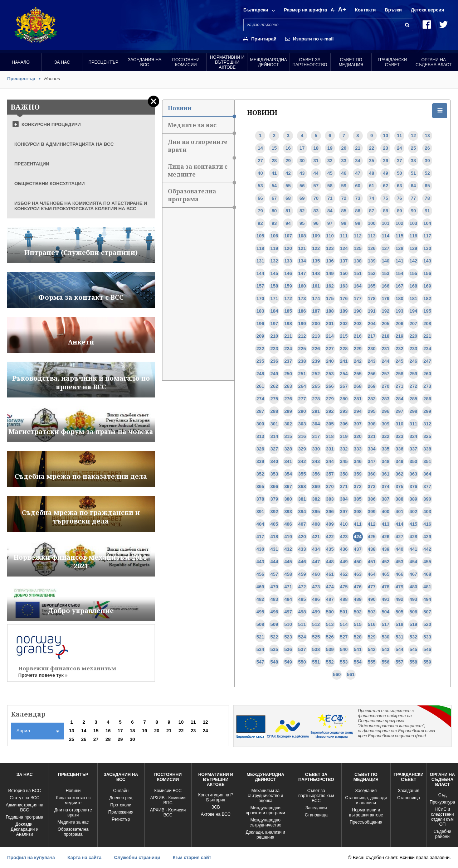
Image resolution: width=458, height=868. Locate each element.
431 (274, 549)
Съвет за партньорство (310, 62)
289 (288, 411)
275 (274, 399)
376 (413, 486)
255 (358, 374)
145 (274, 273)
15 (274, 148)
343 (316, 461)
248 (260, 374)
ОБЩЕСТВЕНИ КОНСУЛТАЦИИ (50, 184)
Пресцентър (103, 62)
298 (413, 411)
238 (302, 361)
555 (372, 662)
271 (400, 386)
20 (344, 148)
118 (260, 248)
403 (427, 512)
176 (344, 298)
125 (358, 248)
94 (288, 223)
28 (274, 161)
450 (358, 562)
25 (413, 148)
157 (260, 286)
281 (358, 399)
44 (316, 173)
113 (372, 236)
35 (371, 161)
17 (302, 148)
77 (413, 198)
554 (358, 662)
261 (260, 386)
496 (274, 612)
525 (316, 637)
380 (288, 499)
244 (386, 361)
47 (357, 173)
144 (260, 273)
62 (385, 186)
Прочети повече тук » (43, 675)
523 (288, 637)
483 (274, 599)
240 (330, 361)
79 (260, 211)
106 (274, 236)
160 (302, 286)
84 (330, 211)
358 (344, 474)
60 (357, 186)
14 (260, 148)
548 (274, 662)
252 (316, 374)
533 (427, 637)
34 (357, 161)
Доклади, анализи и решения (265, 835)
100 (372, 223)
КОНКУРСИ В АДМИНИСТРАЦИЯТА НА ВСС (64, 144)
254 (344, 374)
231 (386, 349)
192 (386, 311)
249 (274, 374)
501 (344, 612)
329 (302, 449)
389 (413, 499)
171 (274, 298)
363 (413, 474)
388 (400, 499)
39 (427, 161)
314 (274, 436)
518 (400, 624)
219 (400, 336)
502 (358, 612)
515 (358, 624)
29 (288, 161)
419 (288, 537)
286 (427, 399)
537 (302, 649)
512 (316, 624)
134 (302, 261)
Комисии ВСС (168, 791)
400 (386, 512)
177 (358, 298)
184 (274, 311)
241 (344, 361)
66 (260, 198)
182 (427, 298)
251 (302, 374)
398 (358, 512)
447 (316, 562)
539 (330, 649)
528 (358, 637)
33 (344, 161)
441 (413, 549)
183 (260, 311)
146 (288, 273)
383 (330, 499)
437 (358, 549)
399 (372, 512)
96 (316, 223)
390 (427, 499)
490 (372, 599)
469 (260, 587)
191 (372, 311)
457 (274, 574)
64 (413, 186)
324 (413, 436)
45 (330, 173)
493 (413, 599)
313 (260, 436)
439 (386, 549)
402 (413, 512)
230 (372, 349)
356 (316, 474)
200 (316, 324)
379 (274, 499)
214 (330, 336)
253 (330, 374)
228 (344, 349)
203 (358, 324)
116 (413, 236)
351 (427, 461)
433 (302, 549)
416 (427, 524)
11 (399, 136)
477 (372, 587)
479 (400, 587)
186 (302, 311)
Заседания (316, 808)
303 (302, 424)
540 (344, 649)
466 (400, 574)
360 (372, 474)
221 (427, 336)
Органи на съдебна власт (433, 62)
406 (288, 524)
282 (372, 399)
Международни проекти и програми (265, 810)
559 (427, 662)
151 (358, 273)
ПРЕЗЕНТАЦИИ (32, 164)
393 (288, 512)
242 (358, 361)
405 (274, 524)
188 (330, 311)
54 (274, 186)
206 (400, 324)
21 (357, 148)
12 (413, 136)
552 (330, 662)
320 (358, 436)
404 (260, 524)
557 (400, 662)
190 (358, 311)
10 (385, 136)
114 (386, 236)
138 (358, 261)
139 (372, 261)
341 (288, 461)
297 (400, 411)
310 (400, 424)
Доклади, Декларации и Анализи (25, 829)
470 (274, 587)
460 (316, 574)
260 (427, 374)
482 (260, 599)
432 (288, 549)
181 (413, 298)
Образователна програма (201, 197)
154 (400, 273)
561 (351, 674)
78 (427, 198)
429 (427, 537)
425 (372, 537)
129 (413, 248)
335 (386, 449)
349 (400, 461)
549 (288, 662)
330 (316, 449)
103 (413, 223)
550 (302, 662)
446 (302, 562)
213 (316, 336)
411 (358, 524)
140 (386, 261)
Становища (316, 815)
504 (386, 612)
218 (386, 336)
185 (288, 311)
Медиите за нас (201, 127)
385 (358, 499)
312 (427, 424)
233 (413, 349)
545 (413, 649)
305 (330, 424)
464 (372, 574)
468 (427, 574)
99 (357, 223)
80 (274, 211)
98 (344, 223)
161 (316, 286)
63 (399, 186)
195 (427, 311)
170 (260, 298)
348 (386, 461)
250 (288, 374)
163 (344, 286)
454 (413, 562)
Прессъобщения (366, 822)
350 (413, 461)
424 (358, 537)
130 (427, 248)
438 (372, 549)
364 (427, 474)
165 (372, 286)
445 (288, 562)
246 (413, 361)
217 (372, 336)
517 (386, 624)
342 (302, 461)
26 (427, 148)
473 (316, 587)
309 (386, 424)
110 (330, 236)
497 (288, 612)
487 (330, 599)
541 (358, 649)
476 (358, 587)
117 (427, 236)
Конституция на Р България (216, 797)
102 (400, 223)
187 (316, 311)
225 (302, 349)
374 (386, 486)
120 (288, 248)
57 (316, 186)
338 (427, 449)
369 (316, 486)
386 (372, 499)
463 (358, 574)
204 (372, 324)
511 (302, 624)
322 (386, 436)
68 (288, 198)
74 (371, 198)
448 (330, 562)
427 (400, 537)
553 (344, 662)
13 (427, 136)
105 (260, 236)
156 (427, 273)
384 (344, 499)
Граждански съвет (392, 62)
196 (260, 324)
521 (260, 637)
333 (358, 449)
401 (400, 512)
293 (344, 411)
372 (358, 486)
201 (330, 324)
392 (274, 512)
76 (399, 198)
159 (288, 286)
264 (302, 386)
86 (357, 211)
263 (288, 386)
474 (330, 587)
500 (330, 612)
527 (344, 637)
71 (330, 198)
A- (333, 10)
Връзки (393, 10)
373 (372, 486)
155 (413, 273)
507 (427, 612)
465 (386, 574)
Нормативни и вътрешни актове (227, 62)
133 (288, 261)
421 (316, 537)
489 (358, 599)
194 (413, 311)
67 (274, 198)
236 (274, 361)
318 (330, 436)
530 (386, 637)
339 (260, 461)
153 (386, 273)
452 (386, 562)
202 (344, 324)
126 (372, 248)
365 (260, 486)
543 (386, 649)
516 (372, 624)
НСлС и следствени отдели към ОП (442, 817)
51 (413, 173)
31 (316, 161)
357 (330, 474)
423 (344, 537)
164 (358, 286)
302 (288, 424)
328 (288, 449)
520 (427, 624)
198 (288, 324)
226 (316, 349)
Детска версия (427, 10)
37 (399, 161)
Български (256, 10)
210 (274, 336)
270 (386, 386)
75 (385, 198)
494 (427, 599)
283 (386, 399)
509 (274, 624)
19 (330, 148)
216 (358, 336)
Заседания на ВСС (145, 62)
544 (400, 649)
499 (316, 612)
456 (260, 574)
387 (386, 499)
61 (371, 186)
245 (400, 361)
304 (316, 424)
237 (288, 361)
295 (372, 411)
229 (358, 349)
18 (316, 148)
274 (260, 399)
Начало (21, 62)
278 (316, 399)
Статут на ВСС (24, 798)
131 (260, 261)
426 (386, 537)
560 (337, 674)
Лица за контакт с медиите (73, 800)
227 (330, 349)
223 (274, 349)
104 (427, 223)
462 (344, 574)
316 (302, 436)
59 (344, 186)
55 (288, 186)
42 (288, 173)
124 (344, 248)
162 (330, 286)
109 (316, 236)
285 (413, 399)
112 (358, 236)
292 (330, 411)
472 (302, 587)
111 (344, 236)
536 (288, 649)
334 (372, 449)
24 (399, 148)
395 (316, 512)
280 (344, 399)
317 (316, 436)
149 (330, 273)
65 (427, 186)
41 (274, 173)
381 (302, 499)
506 (413, 612)
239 (316, 361)
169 (427, 286)
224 (288, 349)
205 (386, 324)
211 (288, 336)
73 (357, 198)
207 (413, 324)
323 (400, 436)
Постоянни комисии (186, 62)
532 (413, 637)
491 (386, 599)
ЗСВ (216, 807)
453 (400, 562)
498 (302, 612)
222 (260, 349)
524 (302, 637)
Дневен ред (121, 798)
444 (274, 562)
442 (427, 549)
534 (260, 649)
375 (400, 486)
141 (400, 261)
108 (302, 236)
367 (288, 486)
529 (372, 637)
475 (344, 587)
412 (372, 524)
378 (260, 499)
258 (400, 374)
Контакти (365, 10)
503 (372, 612)
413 (386, 524)
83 (316, 211)
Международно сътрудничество (265, 823)
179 (386, 298)
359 (358, 474)
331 (330, 449)
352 (260, 474)
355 (302, 474)
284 (400, 399)
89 (399, 211)
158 (274, 286)
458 (288, 574)
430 (260, 549)
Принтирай (264, 39)
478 (386, 587)
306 (344, 424)
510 (288, 624)
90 (413, 211)
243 (372, 361)
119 (274, 248)
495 (260, 612)
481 (427, 587)
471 (288, 587)
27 (260, 161)
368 (302, 486)
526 (330, 637)
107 (288, 236)
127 (386, 248)
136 (330, 261)
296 (386, 411)
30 (302, 161)
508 (260, 624)
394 (302, 512)
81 (288, 211)
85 (344, 211)
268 (358, 386)
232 (400, 349)
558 (413, 662)
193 (400, 311)
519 (413, 624)
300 (260, 424)
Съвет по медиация (351, 62)
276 (288, 399)
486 (316, 599)
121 (302, 248)
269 (372, 386)
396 (330, 512)
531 (400, 637)
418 (274, 537)
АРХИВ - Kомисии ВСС (168, 812)
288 (274, 411)
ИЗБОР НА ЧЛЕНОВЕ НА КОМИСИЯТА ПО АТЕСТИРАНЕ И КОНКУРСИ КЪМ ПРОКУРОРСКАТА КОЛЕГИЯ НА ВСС (81, 206)
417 (260, 537)
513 (330, 624)
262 (274, 386)
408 (316, 524)
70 (316, 198)
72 (344, 198)
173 (302, 298)
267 (344, 386)
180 (400, 298)
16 (288, 148)
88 (385, 211)
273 (427, 386)
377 (427, 486)
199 (302, 324)
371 (344, 486)
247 (427, 361)
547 (260, 662)
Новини (201, 110)
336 (400, 449)
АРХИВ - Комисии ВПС (168, 800)
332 (344, 449)
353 (274, 474)
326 (260, 449)
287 (260, 411)
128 (400, 248)
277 (302, 399)
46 (344, 173)
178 (372, 298)
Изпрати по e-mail (313, 39)
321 (372, 436)
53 (260, 186)
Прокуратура (442, 802)
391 (260, 512)
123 (330, 248)
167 (400, 286)
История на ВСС (25, 791)
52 (427, 173)
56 (302, 186)
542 (372, 649)
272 (413, 386)
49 (385, 173)
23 (385, 148)
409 (330, 524)
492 (400, 599)
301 (274, 424)
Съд (442, 795)
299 (427, 411)
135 (316, 261)
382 (316, 499)
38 (413, 161)
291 (316, 411)
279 (330, 399)
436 (344, 549)
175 (330, 298)
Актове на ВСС (216, 814)
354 (288, 474)
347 (372, 461)
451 (372, 562)
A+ (342, 9)
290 (302, 411)
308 (372, 424)
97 (330, 223)
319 (344, 436)
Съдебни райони (442, 834)
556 (386, 662)
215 (344, 336)
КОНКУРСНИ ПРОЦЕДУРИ (51, 124)
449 (344, 562)
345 (344, 461)
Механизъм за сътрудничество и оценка (265, 796)
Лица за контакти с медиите (201, 173)
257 (386, 374)
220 (413, 336)
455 (427, 562)
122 (316, 248)
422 (330, 537)
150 (344, 273)
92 (260, 223)
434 (316, 549)
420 (302, 537)
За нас (62, 62)
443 (260, 562)
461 (330, 574)
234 (427, 349)
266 (330, 386)
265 (316, 386)
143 (427, 261)
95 (302, 223)
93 (274, 223)
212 (302, 336)
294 (358, 411)
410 (344, 524)
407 (302, 524)
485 (302, 599)
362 (400, 474)
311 (413, 424)
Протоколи (121, 805)
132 (274, 261)
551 (316, 662)
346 (358, 461)
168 (413, 286)
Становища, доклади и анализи (366, 800)
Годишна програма (25, 817)
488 (344, 599)
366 (274, 486)
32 (330, 161)
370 (330, 486)
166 (386, 286)
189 (344, 311)
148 (316, 273)
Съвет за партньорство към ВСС (316, 796)
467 (413, 574)
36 (385, 161)
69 (302, 198)
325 (427, 436)
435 (330, 549)
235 (260, 361)
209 (260, 336)
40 (260, 173)
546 (427, 649)
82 (302, 211)
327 (274, 449)
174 (316, 298)
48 (371, 173)
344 (330, 461)
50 (399, 173)
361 (386, 474)
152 (372, 273)
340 (274, 461)
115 (400, 236)
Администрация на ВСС (25, 807)
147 (302, 273)
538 (316, 649)
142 (413, 261)
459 (302, 574)
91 (427, 211)
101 (386, 223)
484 (288, 599)
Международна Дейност (269, 62)
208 (427, 324)
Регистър (121, 819)
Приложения (121, 812)
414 (400, 524)
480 (413, 587)
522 (274, 637)
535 (274, 649)
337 (413, 449)
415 (413, 524)
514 (344, 624)
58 (330, 186)
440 (400, 549)
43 (302, 173)
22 (371, 148)
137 (344, 261)
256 (372, 374)
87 (371, 211)
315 (288, 436)
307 (358, 424)
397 (344, 512)
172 (288, 298)
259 (413, 374)
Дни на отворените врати (201, 148)
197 (274, 324)
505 (400, 612)
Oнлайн (121, 791)
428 (413, 537)
